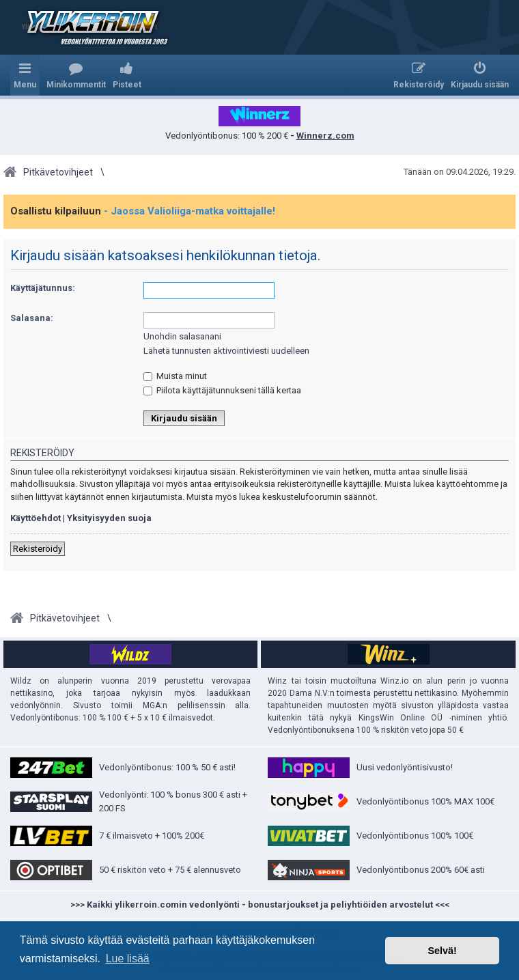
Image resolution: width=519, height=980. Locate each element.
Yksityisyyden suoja (109, 518)
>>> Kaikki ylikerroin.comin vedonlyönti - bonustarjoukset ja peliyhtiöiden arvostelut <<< (260, 905)
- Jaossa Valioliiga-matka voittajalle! (190, 211)
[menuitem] (76, 75)
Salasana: (32, 318)
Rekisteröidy (38, 549)
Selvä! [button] (442, 951)
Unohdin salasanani (182, 336)
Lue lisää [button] (128, 958)
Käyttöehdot (36, 518)
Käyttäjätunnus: (43, 288)
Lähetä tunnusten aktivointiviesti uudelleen (226, 351)
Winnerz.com (325, 136)
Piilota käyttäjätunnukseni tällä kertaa (222, 390)
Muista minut (175, 376)
